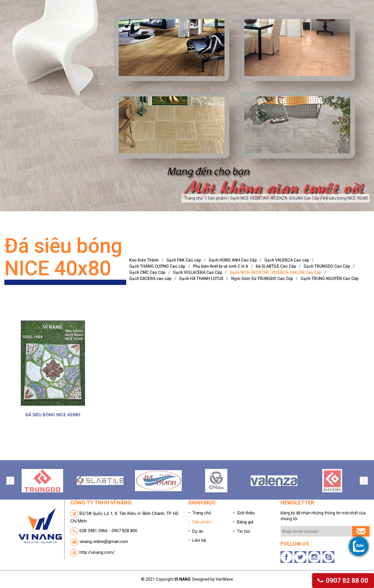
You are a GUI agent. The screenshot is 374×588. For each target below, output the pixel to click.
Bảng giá (270, 19)
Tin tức (306, 19)
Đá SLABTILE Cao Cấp (276, 295)
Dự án (236, 19)
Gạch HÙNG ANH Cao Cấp (233, 289)
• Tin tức (242, 561)
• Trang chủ (200, 542)
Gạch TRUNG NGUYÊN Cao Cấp (330, 308)
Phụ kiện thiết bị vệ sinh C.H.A (220, 295)
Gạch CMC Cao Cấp (147, 302)
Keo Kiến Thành (144, 289)
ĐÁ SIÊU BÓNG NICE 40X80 (53, 472)
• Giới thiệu (244, 542)
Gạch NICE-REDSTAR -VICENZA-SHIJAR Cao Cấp (276, 302)
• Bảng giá (243, 551)
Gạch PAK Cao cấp (184, 289)
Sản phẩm (200, 19)
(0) (346, 6)
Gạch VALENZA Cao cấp (287, 289)
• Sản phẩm (200, 551)
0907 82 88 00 (343, 581)
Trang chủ (118, 19)
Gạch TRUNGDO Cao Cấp (327, 295)
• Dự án (196, 561)
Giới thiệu (160, 19)
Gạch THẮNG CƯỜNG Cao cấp (157, 295)
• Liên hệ (197, 570)
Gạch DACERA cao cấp (150, 308)
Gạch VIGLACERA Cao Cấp (198, 302)
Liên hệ (340, 19)
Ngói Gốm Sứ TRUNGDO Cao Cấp (262, 308)
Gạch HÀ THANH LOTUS (201, 308)
